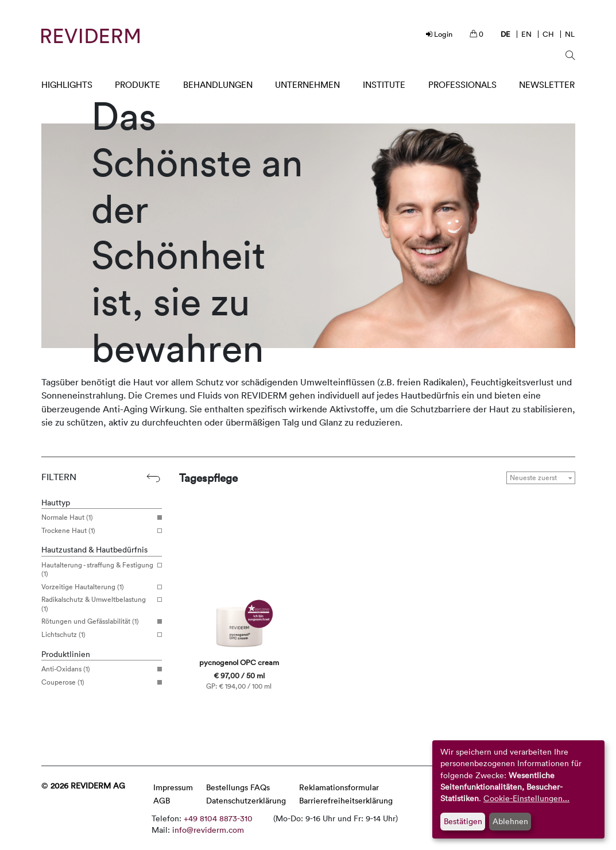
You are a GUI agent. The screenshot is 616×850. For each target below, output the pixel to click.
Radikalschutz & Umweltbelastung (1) (97, 604)
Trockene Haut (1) (97, 531)
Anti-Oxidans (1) (97, 669)
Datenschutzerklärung (246, 800)
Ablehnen (510, 821)
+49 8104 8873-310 (218, 818)
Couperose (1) (97, 682)
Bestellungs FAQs (238, 787)
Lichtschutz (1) (97, 635)
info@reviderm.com (208, 830)
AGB (162, 800)
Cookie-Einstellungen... (526, 798)
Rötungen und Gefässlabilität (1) (97, 621)
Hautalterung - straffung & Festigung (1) (97, 569)
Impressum (173, 787)
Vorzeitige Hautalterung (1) (97, 587)
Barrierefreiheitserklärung (346, 800)
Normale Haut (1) (97, 517)
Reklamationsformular (339, 787)
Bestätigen (463, 821)
